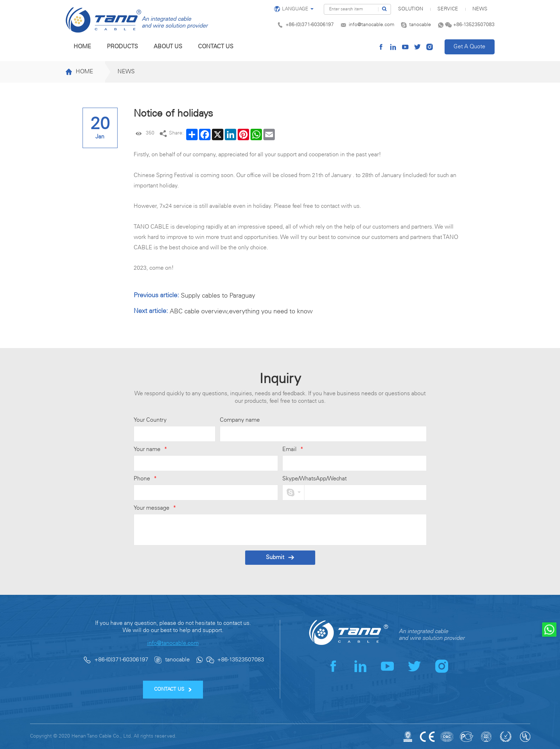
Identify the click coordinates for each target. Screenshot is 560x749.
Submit (280, 557)
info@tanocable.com (371, 25)
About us (168, 47)
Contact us (216, 47)
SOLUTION (411, 9)
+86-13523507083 (474, 25)
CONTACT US (173, 689)
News (480, 9)
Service (448, 9)
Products (122, 47)
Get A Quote (469, 47)
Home (82, 47)
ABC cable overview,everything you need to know (241, 312)
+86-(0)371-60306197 (310, 25)
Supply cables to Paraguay (218, 296)
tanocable (420, 25)
